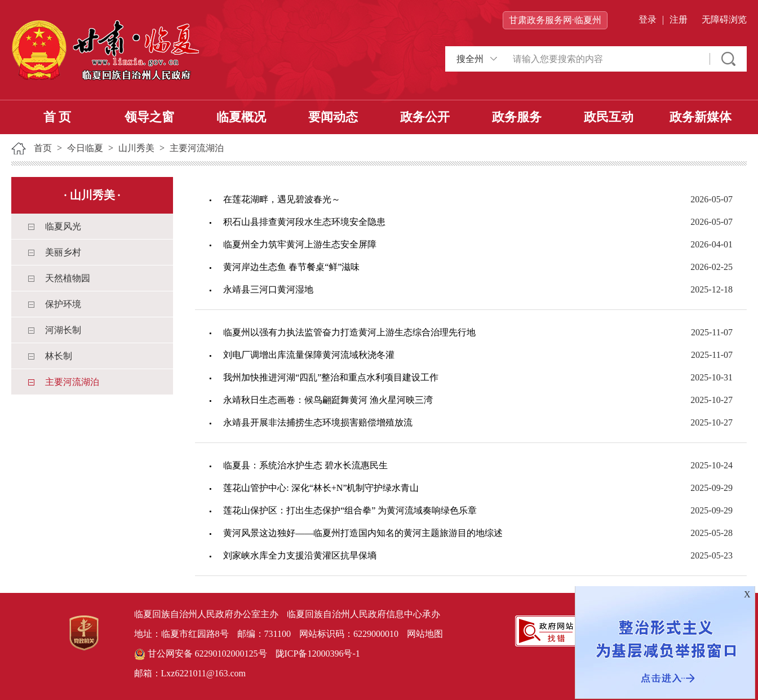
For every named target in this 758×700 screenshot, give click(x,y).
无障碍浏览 (724, 19)
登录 (648, 19)
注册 (679, 19)
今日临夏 (85, 148)
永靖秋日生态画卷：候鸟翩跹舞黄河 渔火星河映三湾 (328, 400)
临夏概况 (241, 117)
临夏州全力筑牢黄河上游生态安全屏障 (300, 244)
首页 (43, 148)
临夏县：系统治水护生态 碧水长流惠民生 (305, 465)
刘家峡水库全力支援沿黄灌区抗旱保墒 (300, 555)
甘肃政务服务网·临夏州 (555, 20)
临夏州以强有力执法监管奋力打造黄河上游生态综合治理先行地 (349, 332)
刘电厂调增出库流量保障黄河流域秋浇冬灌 (309, 355)
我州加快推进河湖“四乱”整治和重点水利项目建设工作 (331, 377)
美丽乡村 (63, 252)
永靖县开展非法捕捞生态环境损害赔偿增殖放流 (318, 422)
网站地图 (425, 634)
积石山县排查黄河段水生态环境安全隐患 (304, 222)
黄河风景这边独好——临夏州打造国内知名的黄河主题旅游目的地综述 (363, 533)
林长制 (59, 356)
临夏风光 (63, 226)
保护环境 (63, 304)
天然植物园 (68, 278)
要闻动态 (333, 117)
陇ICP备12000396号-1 (318, 654)
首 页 (57, 117)
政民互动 (609, 117)
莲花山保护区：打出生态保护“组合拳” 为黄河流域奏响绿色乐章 (350, 510)
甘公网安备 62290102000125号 (201, 654)
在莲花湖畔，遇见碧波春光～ (282, 199)
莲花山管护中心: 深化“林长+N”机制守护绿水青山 (321, 488)
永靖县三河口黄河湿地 (268, 289)
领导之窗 (149, 117)
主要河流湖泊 (197, 148)
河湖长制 (63, 330)
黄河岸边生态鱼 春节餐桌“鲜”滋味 (291, 267)
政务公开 (425, 117)
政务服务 (517, 117)
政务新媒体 (701, 117)
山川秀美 (136, 148)
